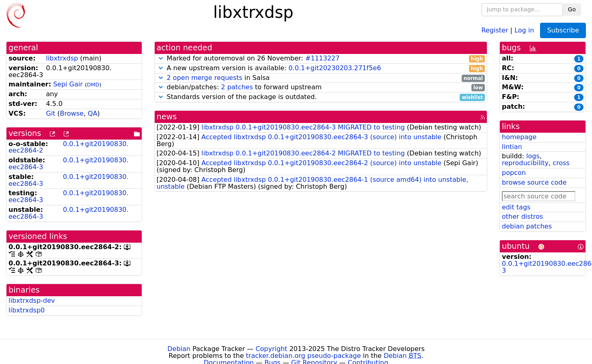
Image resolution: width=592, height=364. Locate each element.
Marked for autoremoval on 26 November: (321, 59)
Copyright (271, 349)
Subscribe (563, 30)
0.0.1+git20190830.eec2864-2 (69, 147)
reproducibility (525, 163)
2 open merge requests (205, 78)
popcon (514, 173)
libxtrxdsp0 (27, 310)
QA (93, 113)
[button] (161, 58)
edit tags (516, 207)
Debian (179, 349)
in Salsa (321, 78)
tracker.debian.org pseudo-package (304, 356)
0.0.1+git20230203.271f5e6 (335, 68)
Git (51, 113)
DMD (93, 85)
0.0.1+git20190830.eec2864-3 (69, 164)
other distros (522, 216)
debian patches (527, 226)
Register (495, 30)
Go (572, 9)
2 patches (237, 87)
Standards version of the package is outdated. (321, 97)
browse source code (534, 182)
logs (533, 156)
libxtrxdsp (62, 58)
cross (561, 163)
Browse (72, 113)
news (167, 117)
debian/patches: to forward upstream (321, 87)
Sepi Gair (68, 84)
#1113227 (323, 58)
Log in (524, 30)
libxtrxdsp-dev (32, 300)
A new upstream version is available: (321, 68)
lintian (512, 147)
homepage (519, 137)
